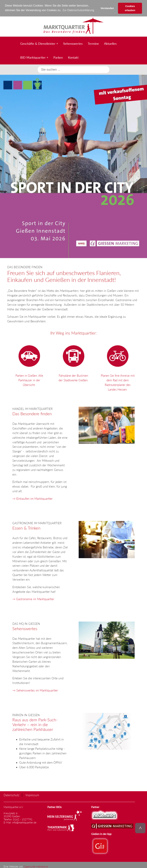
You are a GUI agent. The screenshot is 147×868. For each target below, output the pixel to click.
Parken (58, 57)
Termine (93, 44)
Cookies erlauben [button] (130, 8)
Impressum (32, 795)
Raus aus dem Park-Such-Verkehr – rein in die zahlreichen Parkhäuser (35, 725)
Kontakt (73, 57)
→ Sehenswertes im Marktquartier (35, 690)
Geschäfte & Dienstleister (38, 44)
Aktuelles (110, 44)
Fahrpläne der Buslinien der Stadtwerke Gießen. (73, 362)
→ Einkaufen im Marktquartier (32, 498)
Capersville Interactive (36, 866)
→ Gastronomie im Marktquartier (33, 599)
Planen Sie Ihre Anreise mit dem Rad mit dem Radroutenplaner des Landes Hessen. (118, 367)
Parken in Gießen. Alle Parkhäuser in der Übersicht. (29, 365)
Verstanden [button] (107, 8)
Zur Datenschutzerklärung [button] (78, 10)
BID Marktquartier (33, 57)
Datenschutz (12, 795)
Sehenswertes (73, 44)
